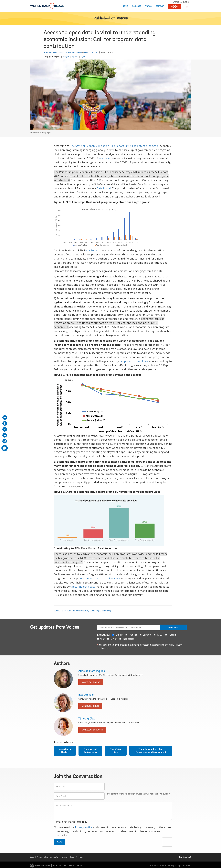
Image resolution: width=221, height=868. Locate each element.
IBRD (55, 866)
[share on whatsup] (5, 441)
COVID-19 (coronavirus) (100, 611)
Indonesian (129, 639)
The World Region (80, 611)
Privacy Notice (84, 827)
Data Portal (104, 188)
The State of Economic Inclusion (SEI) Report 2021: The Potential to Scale (114, 146)
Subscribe (173, 627)
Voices (122, 18)
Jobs (72, 857)
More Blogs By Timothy (92, 730)
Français (66, 56)
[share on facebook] (5, 423)
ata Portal (92, 250)
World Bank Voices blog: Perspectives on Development (151, 751)
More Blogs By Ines (90, 706)
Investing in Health (65, 751)
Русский (173, 635)
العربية (83, 56)
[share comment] (5, 448)
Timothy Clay (91, 52)
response (105, 158)
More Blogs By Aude (91, 682)
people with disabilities (134, 361)
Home (125, 6)
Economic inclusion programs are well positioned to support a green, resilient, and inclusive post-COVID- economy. (109, 323)
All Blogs (136, 6)
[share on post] (5, 429)
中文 (103, 639)
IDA (61, 866)
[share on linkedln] (5, 435)
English (57, 56)
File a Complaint (184, 857)
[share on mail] (5, 417)
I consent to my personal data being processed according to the (142, 646)
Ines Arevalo (75, 52)
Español (75, 56)
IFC (66, 866)
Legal (32, 857)
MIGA (71, 866)
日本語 (114, 639)
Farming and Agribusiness (90, 751)
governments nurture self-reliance (100, 578)
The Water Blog (116, 751)
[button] (187, 7)
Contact (160, 6)
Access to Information (59, 857)
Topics (148, 6)
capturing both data (83, 587)
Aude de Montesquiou (56, 52)
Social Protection (62, 611)
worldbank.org (181, 2)
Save (60, 842)
